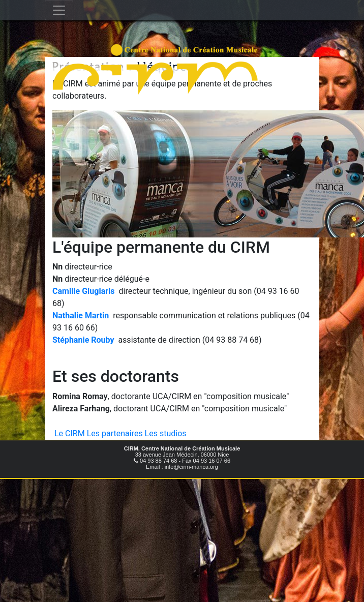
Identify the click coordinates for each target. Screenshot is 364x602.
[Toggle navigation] (59, 10)
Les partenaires (115, 433)
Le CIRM (70, 433)
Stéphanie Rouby (83, 340)
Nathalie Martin (81, 315)
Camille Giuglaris (84, 291)
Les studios (166, 433)
